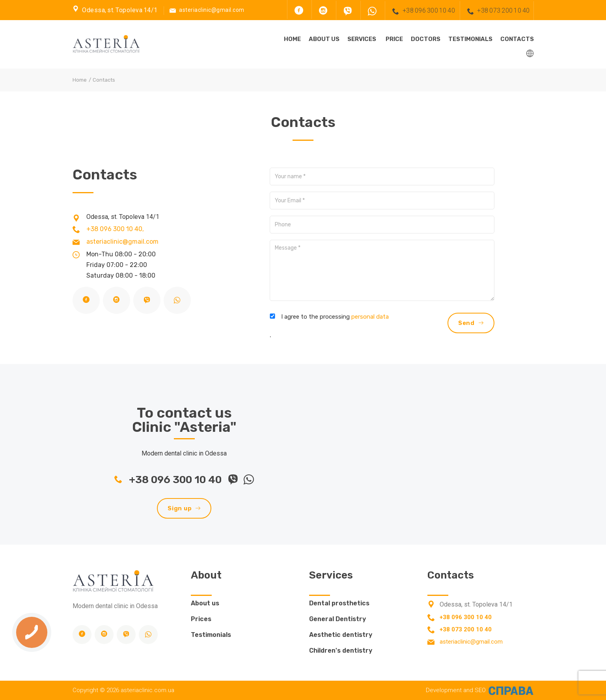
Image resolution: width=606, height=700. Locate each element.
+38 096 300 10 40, (115, 229)
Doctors (426, 39)
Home (292, 39)
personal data (370, 317)
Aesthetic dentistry (341, 635)
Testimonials (470, 39)
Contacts (517, 39)
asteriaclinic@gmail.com (212, 10)
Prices (201, 619)
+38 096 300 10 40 (422, 11)
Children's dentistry (341, 651)
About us (324, 39)
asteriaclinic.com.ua (147, 690)
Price (394, 39)
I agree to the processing (335, 317)
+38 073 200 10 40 (497, 11)
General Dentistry (337, 619)
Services (362, 39)
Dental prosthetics (339, 603)
